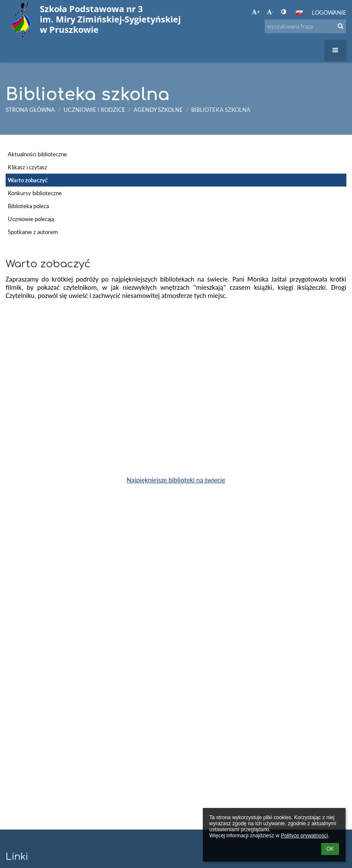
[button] (299, 13)
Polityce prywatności (304, 836)
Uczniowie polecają (31, 219)
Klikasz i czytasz (27, 167)
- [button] (270, 12)
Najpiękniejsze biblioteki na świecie (176, 480)
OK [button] (330, 849)
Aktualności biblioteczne (37, 154)
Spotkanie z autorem (33, 232)
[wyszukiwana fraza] (305, 26)
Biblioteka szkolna (221, 110)
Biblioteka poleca (28, 206)
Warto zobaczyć (28, 180)
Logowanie (329, 13)
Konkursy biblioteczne (35, 193)
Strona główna (30, 110)
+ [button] (256, 12)
